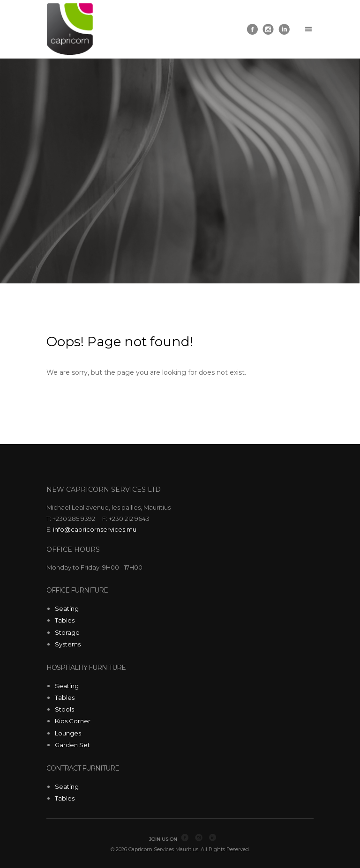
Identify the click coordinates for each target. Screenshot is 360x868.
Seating (67, 608)
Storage (67, 632)
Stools (64, 709)
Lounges (68, 733)
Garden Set (72, 745)
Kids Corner (73, 721)
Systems (68, 644)
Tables (65, 620)
